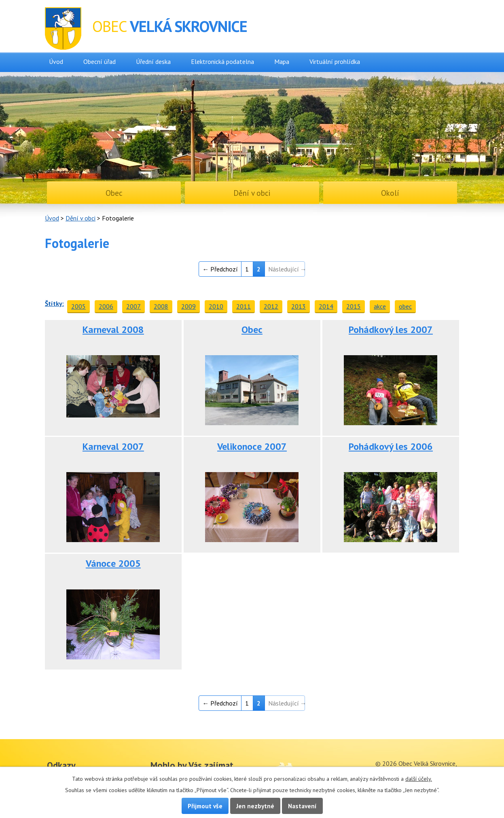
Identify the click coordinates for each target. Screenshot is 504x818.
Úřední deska (153, 61)
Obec (252, 330)
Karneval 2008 (113, 330)
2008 (161, 306)
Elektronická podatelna (222, 61)
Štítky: (54, 303)
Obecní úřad (100, 61)
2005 (78, 306)
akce (380, 306)
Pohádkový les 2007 (391, 330)
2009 (188, 306)
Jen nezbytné (255, 806)
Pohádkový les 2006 (391, 446)
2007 (133, 306)
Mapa (282, 61)
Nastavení (302, 806)
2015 (354, 306)
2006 (106, 306)
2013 (299, 306)
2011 (244, 306)
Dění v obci (80, 218)
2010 (216, 306)
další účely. (419, 779)
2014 (326, 306)
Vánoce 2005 (113, 563)
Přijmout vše (205, 806)
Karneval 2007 (113, 446)
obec (405, 306)
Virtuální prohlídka (335, 61)
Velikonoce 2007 (252, 446)
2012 (271, 306)
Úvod (56, 61)
